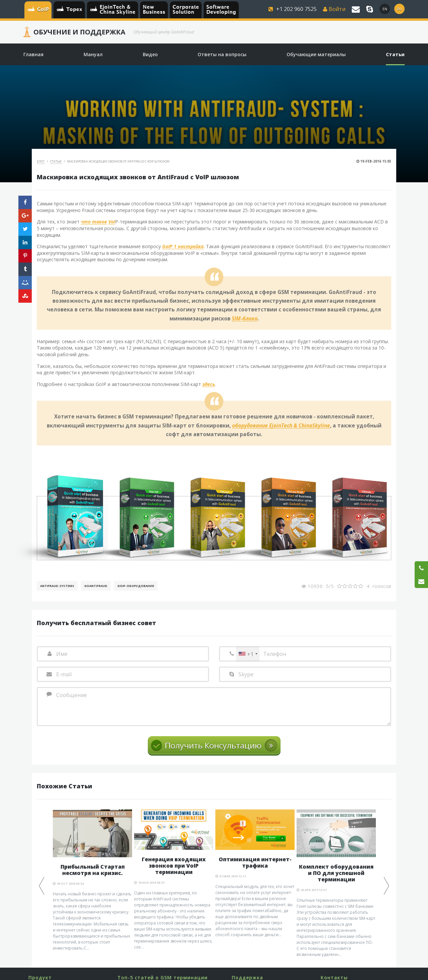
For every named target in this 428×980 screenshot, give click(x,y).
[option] (92, 880)
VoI (112, 222)
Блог (41, 161)
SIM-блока (245, 319)
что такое (94, 222)
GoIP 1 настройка (183, 247)
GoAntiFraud (96, 586)
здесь (209, 384)
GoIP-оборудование (136, 586)
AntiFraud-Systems (57, 586)
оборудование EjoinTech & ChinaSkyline (281, 426)
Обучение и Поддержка (79, 32)
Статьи (56, 161)
